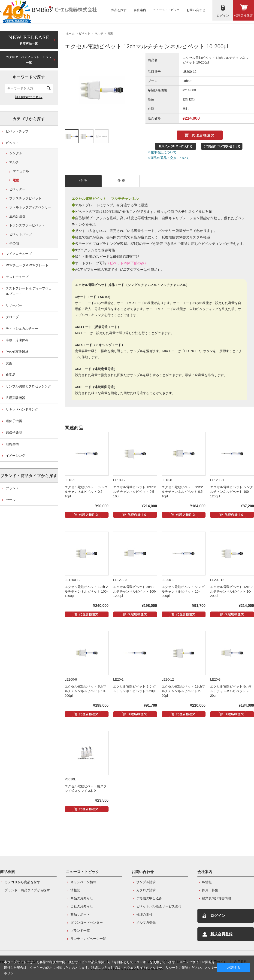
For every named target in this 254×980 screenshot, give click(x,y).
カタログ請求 (146, 890)
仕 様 (121, 181)
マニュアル (21, 171)
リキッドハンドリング (22, 409)
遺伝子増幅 (14, 421)
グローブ (12, 317)
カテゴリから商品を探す (22, 882)
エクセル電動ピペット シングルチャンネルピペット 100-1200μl (232, 492)
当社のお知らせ (82, 906)
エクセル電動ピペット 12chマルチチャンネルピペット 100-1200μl (86, 591)
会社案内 (205, 872)
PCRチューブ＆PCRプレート (27, 265)
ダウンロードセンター (87, 922)
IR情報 (207, 882)
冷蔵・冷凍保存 (17, 340)
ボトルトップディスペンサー (30, 207)
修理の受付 (144, 914)
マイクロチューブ (19, 254)
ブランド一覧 (80, 931)
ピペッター (17, 189)
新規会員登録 (221, 934)
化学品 (11, 375)
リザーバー (14, 305)
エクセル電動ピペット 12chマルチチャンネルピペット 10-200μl (232, 591)
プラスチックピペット (25, 198)
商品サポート (80, 914)
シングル (16, 153)
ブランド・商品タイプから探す (29, 476)
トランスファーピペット (27, 225)
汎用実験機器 (15, 398)
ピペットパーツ (21, 234)
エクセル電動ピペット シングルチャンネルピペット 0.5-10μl (86, 492)
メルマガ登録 (146, 922)
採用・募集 (210, 890)
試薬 (9, 363)
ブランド (12, 488)
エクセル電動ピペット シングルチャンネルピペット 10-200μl (183, 591)
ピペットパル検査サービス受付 (159, 906)
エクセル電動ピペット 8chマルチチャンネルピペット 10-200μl (85, 691)
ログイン (218, 916)
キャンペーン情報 (83, 882)
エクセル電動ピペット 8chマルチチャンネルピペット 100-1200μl (135, 591)
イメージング (15, 456)
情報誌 (75, 890)
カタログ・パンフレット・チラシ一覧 (29, 60)
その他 (14, 243)
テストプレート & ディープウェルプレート (29, 291)
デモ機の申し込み (149, 898)
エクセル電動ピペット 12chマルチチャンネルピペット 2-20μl (183, 691)
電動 (110, 33)
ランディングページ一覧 (88, 939)
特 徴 (83, 181)
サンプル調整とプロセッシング (28, 386)
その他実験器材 (17, 352)
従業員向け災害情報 (217, 898)
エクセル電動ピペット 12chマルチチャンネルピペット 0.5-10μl (135, 492)
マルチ (99, 33)
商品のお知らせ (82, 898)
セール (11, 500)
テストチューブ (17, 277)
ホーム (70, 33)
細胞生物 (12, 444)
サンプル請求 (146, 882)
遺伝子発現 (14, 432)
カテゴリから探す (29, 119)
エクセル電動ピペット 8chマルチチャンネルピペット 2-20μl (231, 691)
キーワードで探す (29, 77)
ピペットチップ (17, 131)
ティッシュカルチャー (22, 329)
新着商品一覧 (29, 39)
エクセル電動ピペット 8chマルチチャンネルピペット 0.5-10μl (183, 492)
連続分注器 (17, 216)
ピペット (85, 33)
